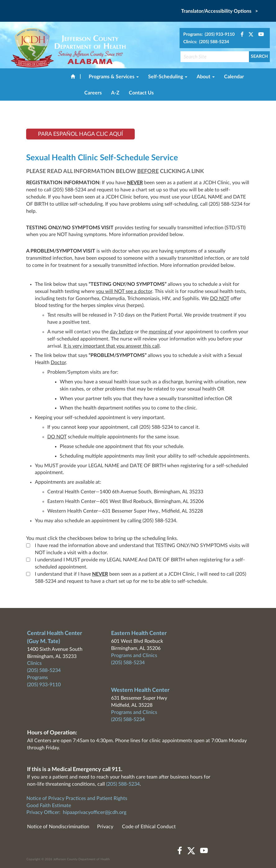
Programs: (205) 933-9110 (209, 34)
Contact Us (141, 93)
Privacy (105, 827)
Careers (93, 93)
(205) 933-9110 (44, 685)
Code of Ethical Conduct (149, 827)
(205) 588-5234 (44, 670)
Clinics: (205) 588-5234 (206, 42)
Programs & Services (114, 77)
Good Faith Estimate (49, 806)
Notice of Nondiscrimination (58, 827)
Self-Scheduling (168, 77)
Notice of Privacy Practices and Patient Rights (77, 798)
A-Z (115, 93)
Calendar (234, 77)
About (206, 77)
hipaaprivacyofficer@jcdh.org (95, 812)
